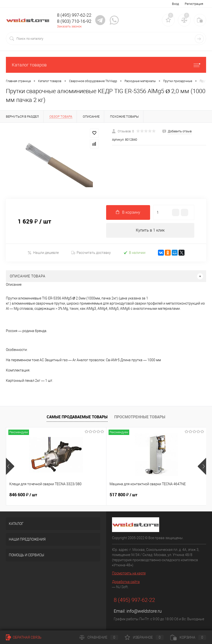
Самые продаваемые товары (77, 417)
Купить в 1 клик (150, 230)
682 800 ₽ (157, 495)
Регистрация (194, 4)
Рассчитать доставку (91, 253)
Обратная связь (24, 637)
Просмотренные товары (140, 417)
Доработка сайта (126, 582)
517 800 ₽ (90, 495)
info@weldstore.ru (144, 611)
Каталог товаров (106, 65)
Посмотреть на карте (129, 573)
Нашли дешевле (43, 253)
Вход (175, 4)
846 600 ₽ (23, 495)
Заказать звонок (69, 26)
